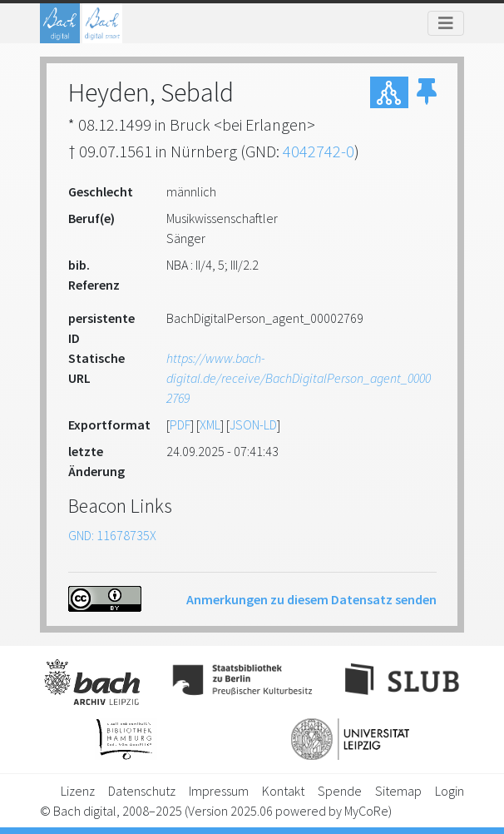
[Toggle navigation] (446, 23)
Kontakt (283, 791)
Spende (340, 791)
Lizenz (78, 791)
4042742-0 (319, 151)
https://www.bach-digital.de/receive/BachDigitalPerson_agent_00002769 (299, 378)
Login (450, 791)
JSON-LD (253, 424)
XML (210, 424)
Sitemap (398, 791)
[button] (427, 92)
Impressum (219, 791)
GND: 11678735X (112, 535)
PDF (180, 424)
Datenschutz (142, 791)
